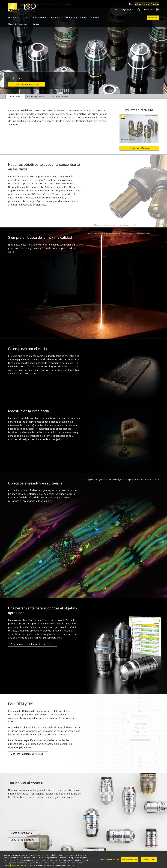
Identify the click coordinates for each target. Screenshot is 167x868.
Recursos (56, 18)
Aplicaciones (40, 18)
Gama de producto (21, 833)
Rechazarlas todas (130, 859)
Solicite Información (27, 84)
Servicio (95, 18)
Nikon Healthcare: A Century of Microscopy (30, 7)
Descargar (139, 148)
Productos (14, 18)
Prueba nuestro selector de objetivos (31, 644)
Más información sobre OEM (27, 754)
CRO (26, 18)
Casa (11, 24)
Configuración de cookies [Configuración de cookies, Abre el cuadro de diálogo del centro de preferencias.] (109, 859)
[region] (83, 860)
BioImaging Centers (76, 18)
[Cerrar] (163, 859)
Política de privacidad (19, 865)
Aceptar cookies (149, 859)
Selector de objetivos (23, 840)
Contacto (153, 18)
